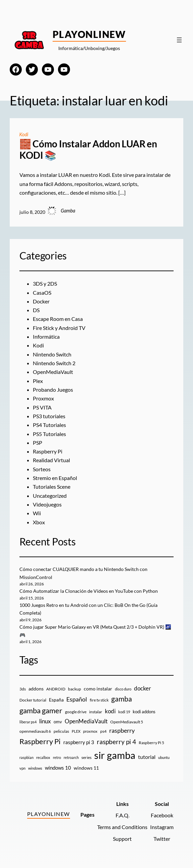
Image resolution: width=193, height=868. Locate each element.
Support (122, 839)
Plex (38, 381)
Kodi (24, 134)
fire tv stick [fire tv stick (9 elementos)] (99, 700)
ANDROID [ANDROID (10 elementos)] (56, 689)
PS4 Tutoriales (49, 425)
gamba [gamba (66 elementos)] (122, 699)
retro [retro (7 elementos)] (57, 757)
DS (36, 310)
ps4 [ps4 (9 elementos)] (103, 731)
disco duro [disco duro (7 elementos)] (123, 689)
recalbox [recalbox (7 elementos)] (43, 757)
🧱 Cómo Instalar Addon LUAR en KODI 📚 (88, 150)
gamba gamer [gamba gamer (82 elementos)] (41, 710)
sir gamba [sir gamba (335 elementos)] (115, 755)
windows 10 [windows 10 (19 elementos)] (58, 768)
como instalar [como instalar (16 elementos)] (98, 689)
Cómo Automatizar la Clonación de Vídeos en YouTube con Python (89, 591)
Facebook (162, 815)
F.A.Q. (122, 815)
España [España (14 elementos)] (56, 700)
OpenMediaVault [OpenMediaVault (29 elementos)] (86, 721)
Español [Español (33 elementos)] (77, 699)
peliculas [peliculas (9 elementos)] (61, 731)
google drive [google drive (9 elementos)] (76, 712)
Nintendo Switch (52, 354)
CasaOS (42, 293)
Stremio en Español (55, 478)
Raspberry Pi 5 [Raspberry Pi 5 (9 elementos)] (151, 743)
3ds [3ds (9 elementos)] (23, 689)
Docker (41, 301)
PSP (38, 443)
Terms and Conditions (122, 827)
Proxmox (43, 398)
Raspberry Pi (48, 451)
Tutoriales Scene (52, 487)
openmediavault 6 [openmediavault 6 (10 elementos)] (35, 731)
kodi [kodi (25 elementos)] (110, 711)
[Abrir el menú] (179, 40)
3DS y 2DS (45, 284)
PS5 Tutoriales (49, 434)
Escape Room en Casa (58, 319)
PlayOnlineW (89, 34)
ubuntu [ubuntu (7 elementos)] (164, 757)
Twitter (162, 839)
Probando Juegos (53, 390)
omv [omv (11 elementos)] (58, 722)
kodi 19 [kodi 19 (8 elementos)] (124, 712)
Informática (46, 337)
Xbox (39, 522)
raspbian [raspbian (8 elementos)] (26, 757)
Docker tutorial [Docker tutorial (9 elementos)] (33, 700)
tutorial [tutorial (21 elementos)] (147, 757)
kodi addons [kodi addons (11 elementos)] (144, 712)
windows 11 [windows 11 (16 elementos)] (86, 768)
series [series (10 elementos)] (86, 757)
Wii (37, 513)
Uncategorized (50, 496)
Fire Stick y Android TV (59, 328)
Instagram (162, 827)
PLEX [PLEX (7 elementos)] (76, 731)
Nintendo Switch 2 (54, 363)
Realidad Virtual (51, 460)
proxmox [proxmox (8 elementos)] (90, 731)
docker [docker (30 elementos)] (143, 688)
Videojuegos (47, 504)
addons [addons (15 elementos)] (36, 689)
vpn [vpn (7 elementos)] (22, 768)
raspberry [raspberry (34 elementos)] (122, 730)
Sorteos (42, 469)
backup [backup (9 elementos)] (75, 689)
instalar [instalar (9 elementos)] (96, 712)
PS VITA (42, 407)
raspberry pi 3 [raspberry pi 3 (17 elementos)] (79, 742)
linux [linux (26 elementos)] (45, 721)
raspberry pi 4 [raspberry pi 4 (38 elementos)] (116, 742)
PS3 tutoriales (49, 416)
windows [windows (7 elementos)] (35, 768)
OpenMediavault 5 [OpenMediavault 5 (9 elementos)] (127, 722)
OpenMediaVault (53, 372)
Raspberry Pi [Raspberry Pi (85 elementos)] (40, 741)
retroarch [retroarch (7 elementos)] (71, 757)
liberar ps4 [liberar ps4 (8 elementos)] (28, 722)
